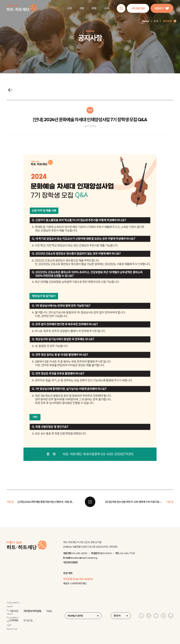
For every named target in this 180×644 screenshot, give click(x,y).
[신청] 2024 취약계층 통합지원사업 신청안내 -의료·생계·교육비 (46, 502)
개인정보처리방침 (32, 611)
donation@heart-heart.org (84, 558)
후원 (94, 8)
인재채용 (14, 620)
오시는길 (28, 620)
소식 (107, 8)
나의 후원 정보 (138, 8)
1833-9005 (106, 553)
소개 (69, 8)
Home (145, 21)
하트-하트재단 (22, 8)
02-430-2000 (80, 553)
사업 (82, 8)
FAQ (49, 611)
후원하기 (162, 8)
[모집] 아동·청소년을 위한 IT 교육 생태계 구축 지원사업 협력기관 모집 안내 (134, 502)
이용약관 (14, 611)
